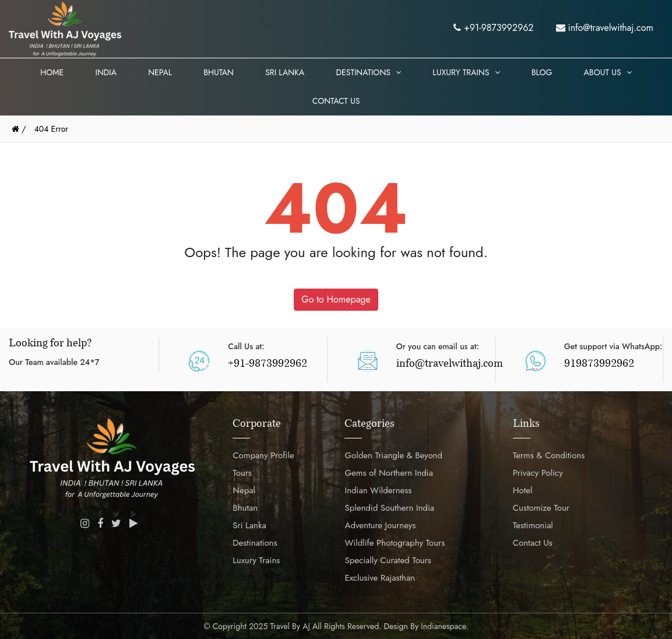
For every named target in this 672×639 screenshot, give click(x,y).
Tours (242, 473)
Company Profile (263, 455)
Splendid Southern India (389, 508)
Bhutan (219, 72)
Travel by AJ (290, 626)
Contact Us (336, 101)
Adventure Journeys (380, 525)
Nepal (160, 72)
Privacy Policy (538, 473)
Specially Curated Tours (388, 560)
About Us (608, 72)
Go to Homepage (336, 299)
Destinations (368, 72)
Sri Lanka (285, 72)
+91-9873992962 (493, 28)
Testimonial (533, 525)
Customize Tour (541, 508)
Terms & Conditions (549, 455)
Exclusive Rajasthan (380, 578)
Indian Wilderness (378, 490)
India (105, 72)
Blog (542, 72)
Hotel (523, 490)
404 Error (51, 129)
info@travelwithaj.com (605, 28)
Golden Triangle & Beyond (393, 455)
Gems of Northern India (388, 473)
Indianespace (443, 626)
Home (52, 72)
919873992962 (599, 364)
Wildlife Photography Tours (395, 543)
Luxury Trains (466, 72)
